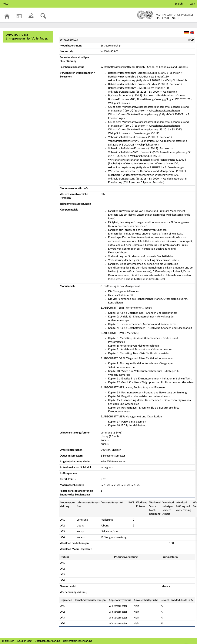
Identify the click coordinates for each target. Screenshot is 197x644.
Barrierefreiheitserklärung (78, 641)
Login (192, 4)
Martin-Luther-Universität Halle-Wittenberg (165, 15)
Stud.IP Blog (24, 641)
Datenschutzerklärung (47, 641)
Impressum (8, 641)
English (179, 4)
